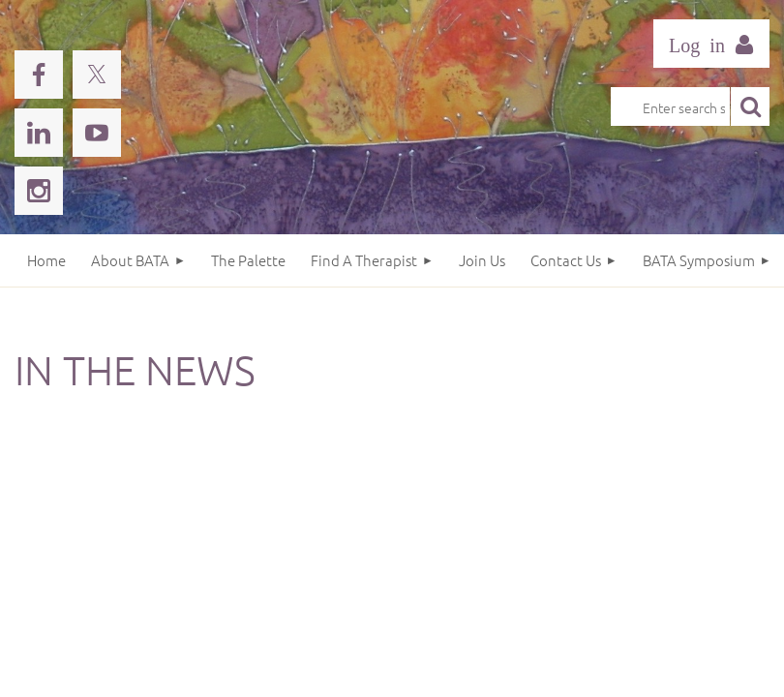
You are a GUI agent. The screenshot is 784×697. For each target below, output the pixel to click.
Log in (711, 44)
